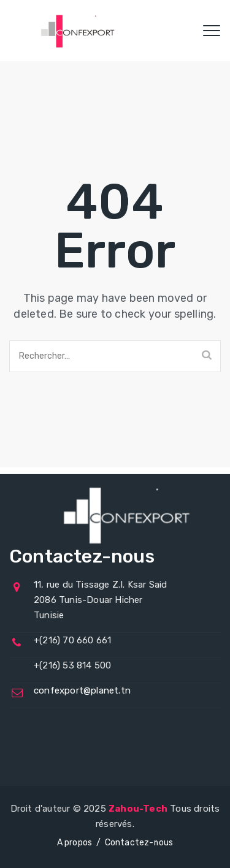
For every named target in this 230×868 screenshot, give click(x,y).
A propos (75, 843)
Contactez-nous (139, 843)
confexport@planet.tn (82, 690)
